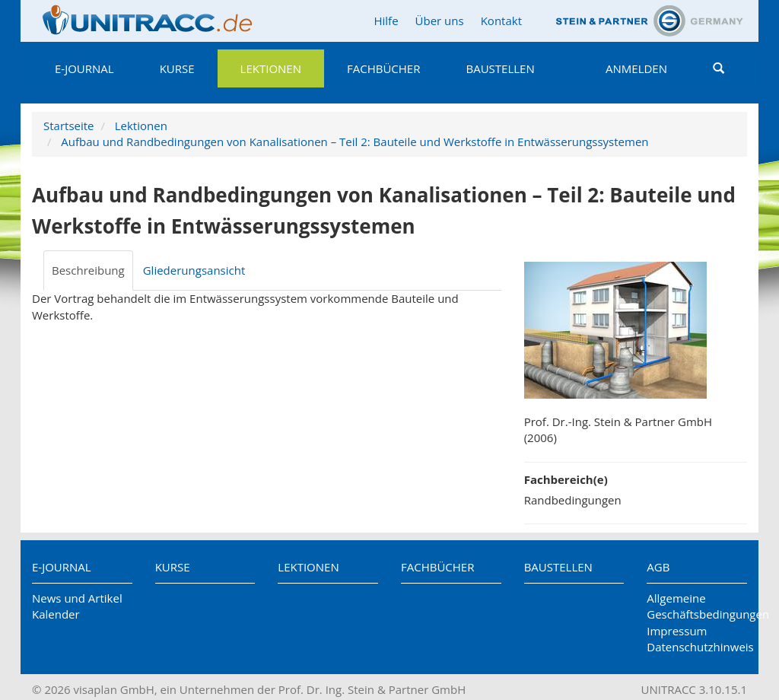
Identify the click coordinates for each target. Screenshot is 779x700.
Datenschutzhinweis (697, 647)
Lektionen (271, 68)
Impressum (677, 631)
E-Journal (84, 68)
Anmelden (636, 68)
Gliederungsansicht (194, 270)
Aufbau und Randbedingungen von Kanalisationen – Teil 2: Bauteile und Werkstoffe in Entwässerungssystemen (355, 142)
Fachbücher (383, 68)
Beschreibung (88, 270)
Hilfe (386, 21)
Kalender (56, 614)
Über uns (440, 21)
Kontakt (501, 21)
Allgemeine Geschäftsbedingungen (697, 606)
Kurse (177, 68)
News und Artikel (77, 598)
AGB (658, 567)
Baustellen (500, 68)
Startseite (69, 126)
